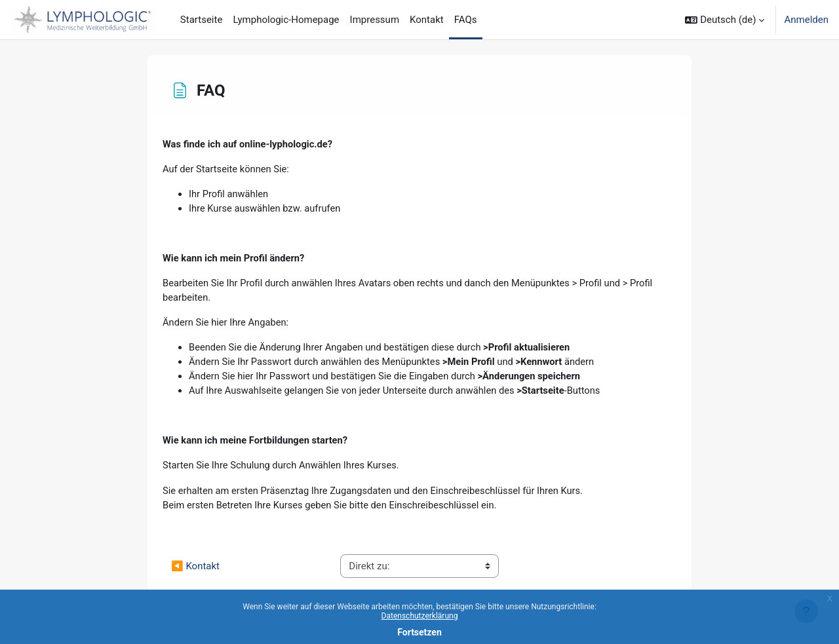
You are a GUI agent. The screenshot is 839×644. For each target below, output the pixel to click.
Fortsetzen (419, 632)
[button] (725, 20)
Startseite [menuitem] (202, 20)
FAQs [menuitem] (466, 20)
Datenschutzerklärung (420, 616)
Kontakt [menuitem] (427, 20)
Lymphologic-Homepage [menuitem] (286, 20)
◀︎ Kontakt (195, 571)
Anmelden (806, 20)
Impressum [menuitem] (375, 20)
